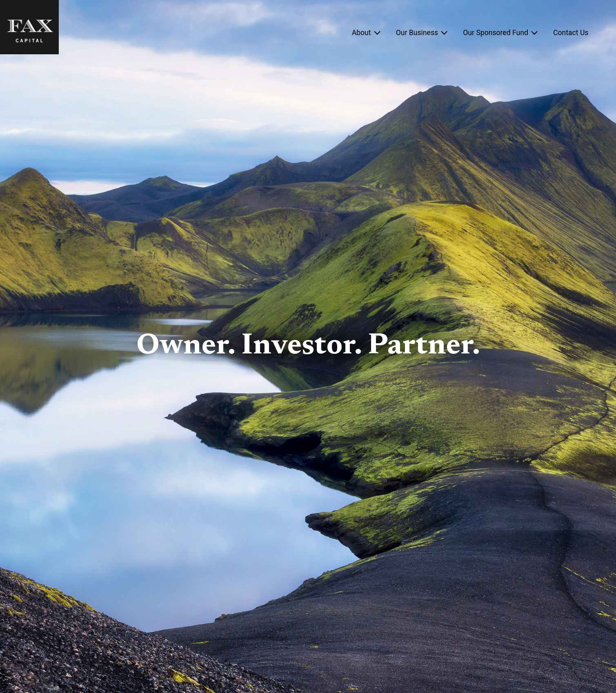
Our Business (417, 33)
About (361, 33)
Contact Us (571, 33)
